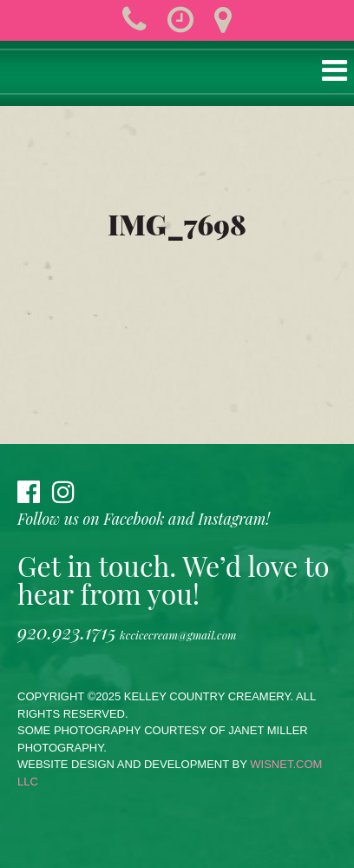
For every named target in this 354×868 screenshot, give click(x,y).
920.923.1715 (67, 632)
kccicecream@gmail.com (178, 635)
